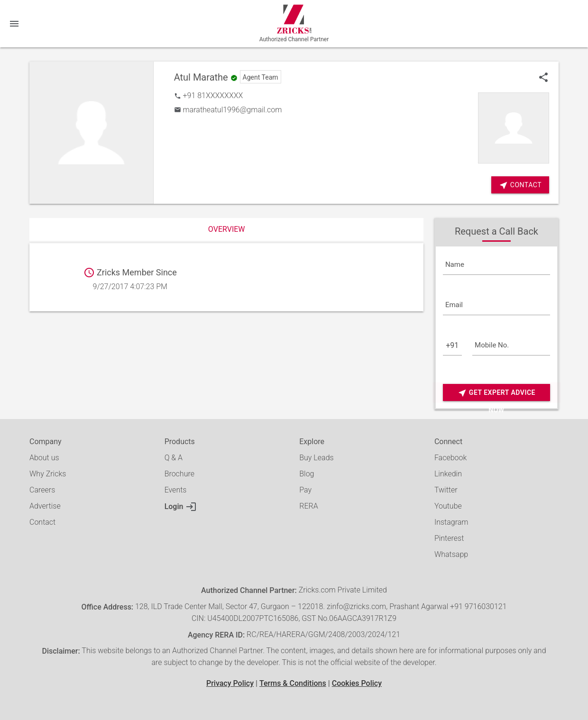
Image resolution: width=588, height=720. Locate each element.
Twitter (446, 490)
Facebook (450, 458)
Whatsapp (451, 554)
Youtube (448, 506)
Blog (307, 474)
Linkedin (448, 474)
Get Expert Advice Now (496, 393)
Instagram (451, 522)
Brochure (179, 474)
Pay (305, 490)
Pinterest (449, 538)
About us (44, 458)
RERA (308, 506)
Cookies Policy (357, 683)
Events (176, 490)
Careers (42, 490)
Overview (227, 229)
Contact (42, 522)
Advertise (45, 506)
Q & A (174, 458)
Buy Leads (316, 458)
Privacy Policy (230, 683)
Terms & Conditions (293, 683)
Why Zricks (48, 474)
